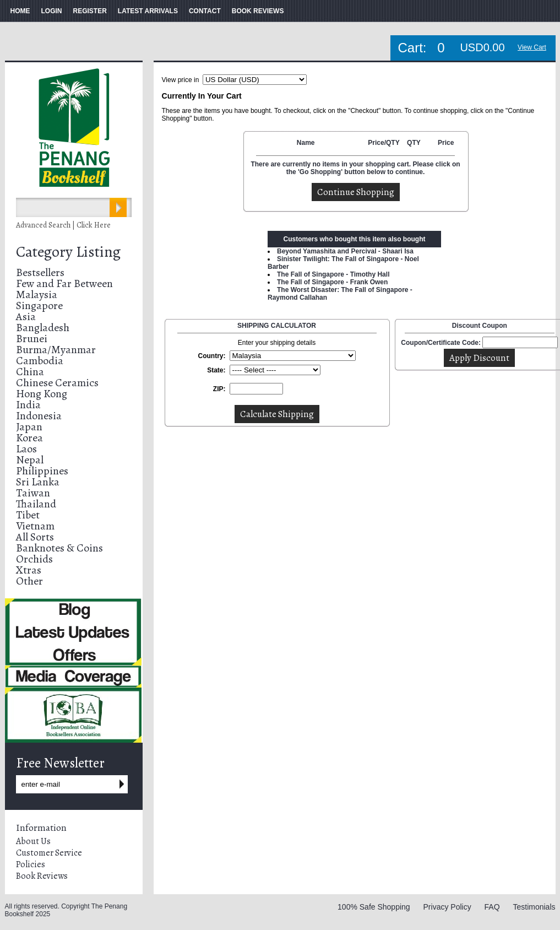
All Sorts (35, 537)
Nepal (30, 460)
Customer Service (49, 853)
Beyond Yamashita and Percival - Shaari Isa (345, 251)
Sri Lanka (38, 482)
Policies (31, 864)
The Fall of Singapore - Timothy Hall (333, 274)
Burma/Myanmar (56, 350)
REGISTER (90, 11)
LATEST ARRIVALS (148, 11)
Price (446, 143)
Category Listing (68, 252)
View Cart (532, 47)
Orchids (34, 559)
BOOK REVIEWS (258, 11)
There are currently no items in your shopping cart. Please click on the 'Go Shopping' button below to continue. (355, 168)
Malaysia (37, 294)
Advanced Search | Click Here (63, 225)
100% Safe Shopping (374, 907)
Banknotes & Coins (59, 548)
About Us (33, 841)
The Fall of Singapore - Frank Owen (332, 282)
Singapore (39, 306)
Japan (29, 427)
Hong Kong (42, 394)
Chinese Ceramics (57, 383)
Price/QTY (384, 143)
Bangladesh (43, 328)
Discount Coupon (480, 326)
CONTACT (205, 11)
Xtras (29, 570)
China (30, 372)
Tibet (28, 515)
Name (306, 143)
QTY (414, 143)
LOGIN (52, 11)
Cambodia (40, 361)
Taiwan (33, 493)
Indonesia (39, 416)
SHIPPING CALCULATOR (277, 326)
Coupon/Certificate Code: (441, 343)
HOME (20, 11)
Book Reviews (42, 876)
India (28, 405)
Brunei (32, 339)
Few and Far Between (64, 283)
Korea (29, 438)
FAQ (492, 907)
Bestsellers (40, 272)
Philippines (42, 471)
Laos (26, 449)
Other (29, 581)
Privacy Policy (447, 907)
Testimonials (534, 907)
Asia (26, 317)
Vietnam (35, 526)
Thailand (36, 504)
